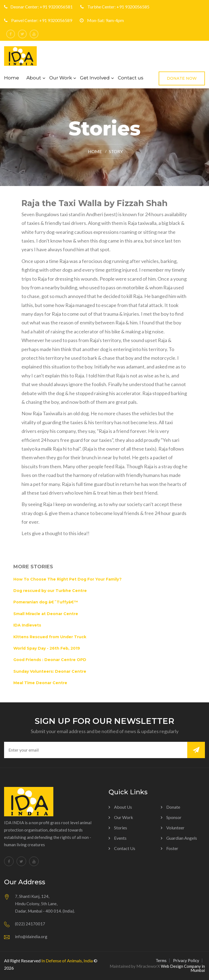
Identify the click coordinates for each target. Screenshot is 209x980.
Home (12, 78)
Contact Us (125, 848)
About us (123, 807)
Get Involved (95, 78)
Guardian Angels (182, 838)
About (34, 78)
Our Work (61, 78)
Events (120, 838)
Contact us (131, 78)
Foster (172, 848)
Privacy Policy (186, 960)
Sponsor (174, 817)
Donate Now (182, 78)
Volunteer (175, 828)
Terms (161, 960)
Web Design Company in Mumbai (183, 968)
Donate (173, 807)
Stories (121, 828)
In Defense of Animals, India (67, 961)
